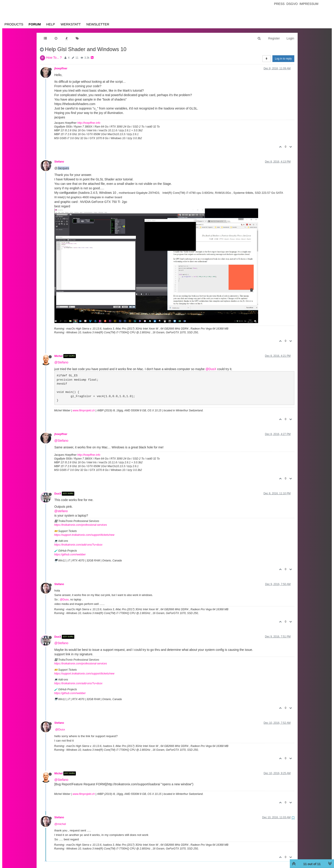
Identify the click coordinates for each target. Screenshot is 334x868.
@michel (60, 824)
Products (14, 24)
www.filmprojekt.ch (84, 410)
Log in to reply (283, 59)
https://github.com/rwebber (70, 555)
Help (51, 24)
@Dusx (64, 600)
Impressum (309, 4)
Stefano (59, 162)
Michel (59, 356)
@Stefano (61, 362)
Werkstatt (71, 24)
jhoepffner (61, 68)
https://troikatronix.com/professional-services (81, 525)
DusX (58, 494)
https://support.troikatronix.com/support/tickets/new (84, 535)
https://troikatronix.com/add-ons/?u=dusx (78, 545)
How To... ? (54, 58)
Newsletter (98, 24)
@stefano (61, 511)
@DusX (211, 369)
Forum (35, 24)
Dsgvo (292, 4)
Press (279, 4)
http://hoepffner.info (89, 123)
